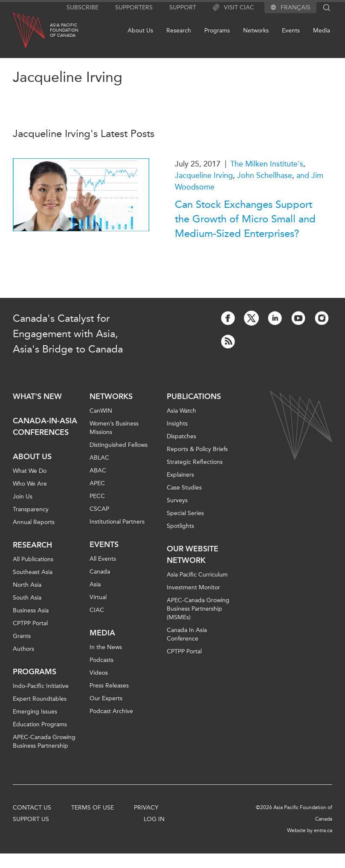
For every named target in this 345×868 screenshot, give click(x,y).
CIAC (97, 610)
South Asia (27, 598)
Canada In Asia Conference (187, 634)
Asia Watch (181, 411)
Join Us (23, 497)
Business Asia (31, 610)
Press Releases (109, 686)
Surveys (177, 500)
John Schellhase (265, 175)
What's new (37, 396)
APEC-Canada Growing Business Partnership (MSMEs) (198, 609)
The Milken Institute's (267, 164)
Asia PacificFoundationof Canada (64, 30)
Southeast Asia (33, 572)
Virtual (98, 597)
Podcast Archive (111, 711)
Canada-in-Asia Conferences (45, 427)
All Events (103, 559)
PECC (97, 496)
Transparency (31, 509)
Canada (100, 572)
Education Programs (40, 724)
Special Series (185, 513)
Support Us (31, 819)
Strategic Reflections (195, 462)
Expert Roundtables (40, 699)
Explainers (180, 475)
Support (183, 7)
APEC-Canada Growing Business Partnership (44, 741)
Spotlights (180, 526)
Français (296, 8)
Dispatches (181, 436)
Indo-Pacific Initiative (41, 686)
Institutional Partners (117, 522)
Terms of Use (93, 808)
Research (179, 31)
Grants (22, 636)
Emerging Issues (35, 712)
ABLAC (99, 458)
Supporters (134, 7)
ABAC (98, 470)
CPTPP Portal (30, 623)
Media (322, 31)
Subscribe (83, 7)
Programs (217, 31)
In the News (106, 647)
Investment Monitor (193, 587)
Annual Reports (34, 522)
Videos (99, 673)
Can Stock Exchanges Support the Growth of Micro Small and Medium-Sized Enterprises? (245, 219)
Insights (177, 424)
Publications (194, 396)
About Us (140, 31)
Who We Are (30, 484)
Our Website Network (193, 555)
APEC (97, 483)
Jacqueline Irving (204, 175)
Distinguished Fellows (119, 445)
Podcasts (101, 660)
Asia (95, 584)
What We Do (30, 471)
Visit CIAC (233, 8)
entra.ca (323, 830)
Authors (23, 649)
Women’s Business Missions (114, 428)
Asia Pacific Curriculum (197, 575)
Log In (154, 819)
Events (291, 31)
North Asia (27, 585)
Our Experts (106, 698)
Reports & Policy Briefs (197, 449)
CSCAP (99, 509)
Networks (256, 31)
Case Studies (184, 488)
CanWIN (101, 411)
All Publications (33, 559)
